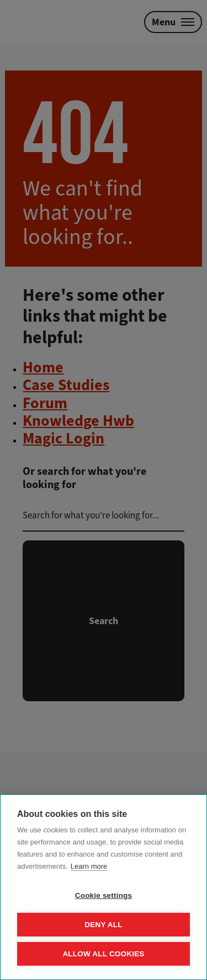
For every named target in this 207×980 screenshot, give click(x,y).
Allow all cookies (103, 954)
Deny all (103, 925)
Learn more (89, 866)
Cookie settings (104, 895)
